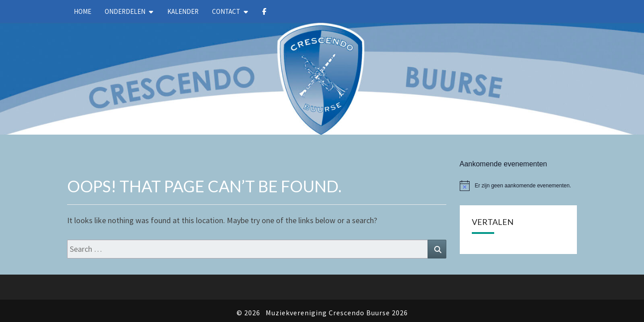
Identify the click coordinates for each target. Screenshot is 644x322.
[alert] (519, 163)
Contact (226, 11)
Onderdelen (125, 11)
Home (83, 11)
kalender (183, 11)
